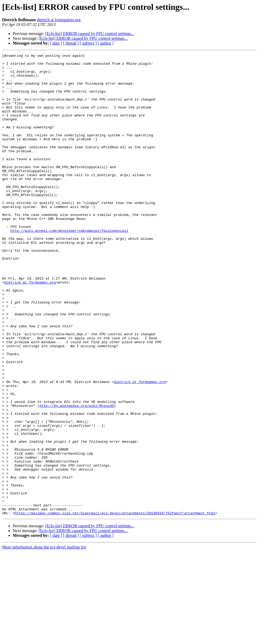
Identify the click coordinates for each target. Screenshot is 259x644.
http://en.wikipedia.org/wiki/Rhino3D (76, 476)
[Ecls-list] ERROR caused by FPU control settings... (90, 34)
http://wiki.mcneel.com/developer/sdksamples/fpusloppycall (69, 266)
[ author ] (106, 43)
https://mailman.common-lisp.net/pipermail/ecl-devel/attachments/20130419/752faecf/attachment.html (115, 605)
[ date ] (56, 43)
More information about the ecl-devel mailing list (44, 639)
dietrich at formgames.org (59, 20)
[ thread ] (71, 43)
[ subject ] (88, 43)
